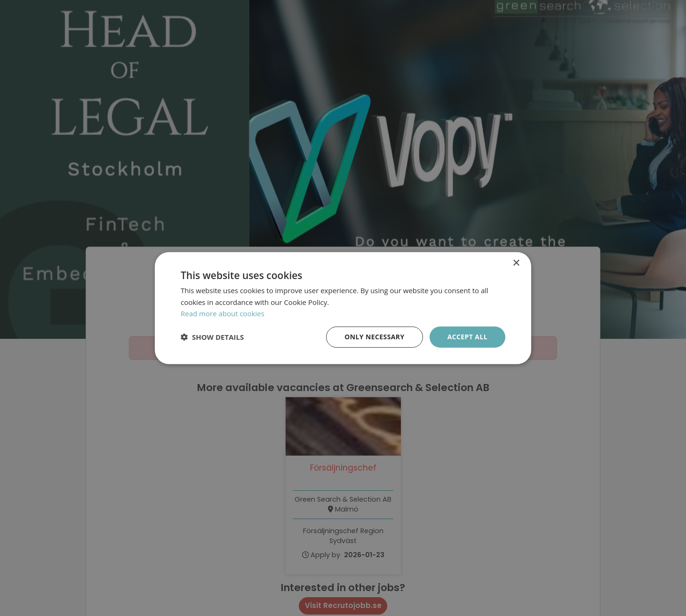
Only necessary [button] (374, 337)
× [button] (516, 263)
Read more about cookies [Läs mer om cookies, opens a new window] (223, 313)
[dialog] (343, 308)
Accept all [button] (467, 337)
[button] (212, 337)
